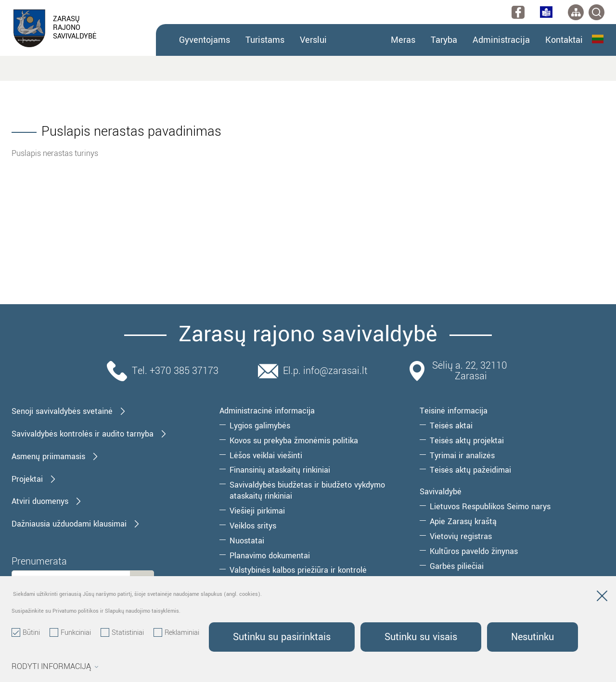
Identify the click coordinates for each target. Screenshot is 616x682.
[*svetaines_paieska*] (597, 12)
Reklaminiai (176, 633)
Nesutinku (537, 637)
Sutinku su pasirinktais (283, 637)
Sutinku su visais (424, 637)
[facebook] (518, 12)
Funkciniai (70, 633)
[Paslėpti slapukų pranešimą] (602, 598)
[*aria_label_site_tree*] (576, 12)
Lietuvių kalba (598, 39)
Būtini (26, 633)
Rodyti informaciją (55, 667)
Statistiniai (122, 633)
